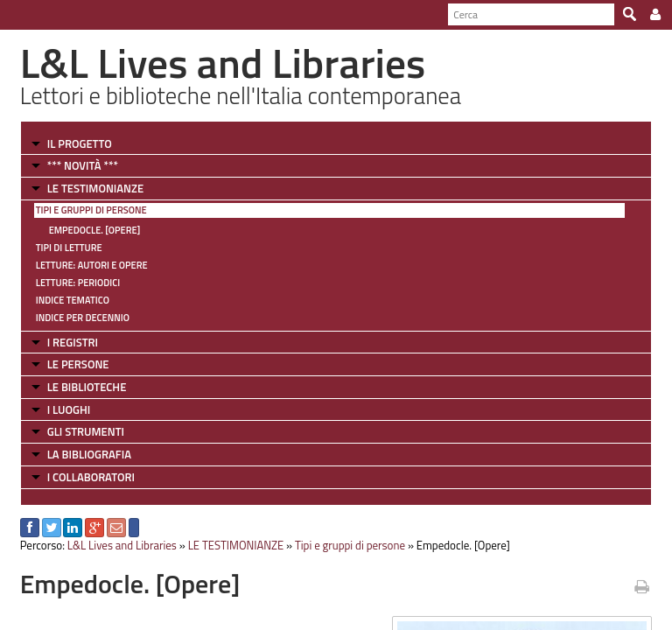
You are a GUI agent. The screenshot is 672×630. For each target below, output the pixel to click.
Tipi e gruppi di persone (91, 210)
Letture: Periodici (78, 283)
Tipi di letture (69, 248)
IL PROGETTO (80, 143)
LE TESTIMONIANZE (95, 188)
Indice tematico (73, 300)
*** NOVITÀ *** (83, 165)
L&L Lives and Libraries (122, 545)
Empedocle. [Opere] (95, 230)
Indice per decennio (83, 318)
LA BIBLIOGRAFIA (89, 454)
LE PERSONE (78, 364)
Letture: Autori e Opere (92, 265)
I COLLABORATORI (91, 477)
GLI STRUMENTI (86, 431)
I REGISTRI (73, 342)
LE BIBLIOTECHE (87, 387)
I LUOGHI (69, 409)
